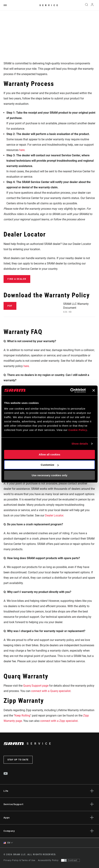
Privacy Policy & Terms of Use (19, 860)
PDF (10, 306)
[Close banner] (94, 390)
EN (7, 843)
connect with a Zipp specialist (59, 721)
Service (49, 5)
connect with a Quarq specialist (51, 691)
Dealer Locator (54, 515)
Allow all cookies (50, 454)
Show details (80, 444)
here (22, 150)
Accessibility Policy (48, 860)
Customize (50, 465)
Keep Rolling (22, 716)
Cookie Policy (78, 430)
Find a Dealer (17, 279)
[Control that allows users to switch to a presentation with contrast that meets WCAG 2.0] (70, 860)
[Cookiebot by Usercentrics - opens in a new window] (70, 391)
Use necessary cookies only (49, 475)
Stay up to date (18, 760)
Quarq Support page (36, 686)
